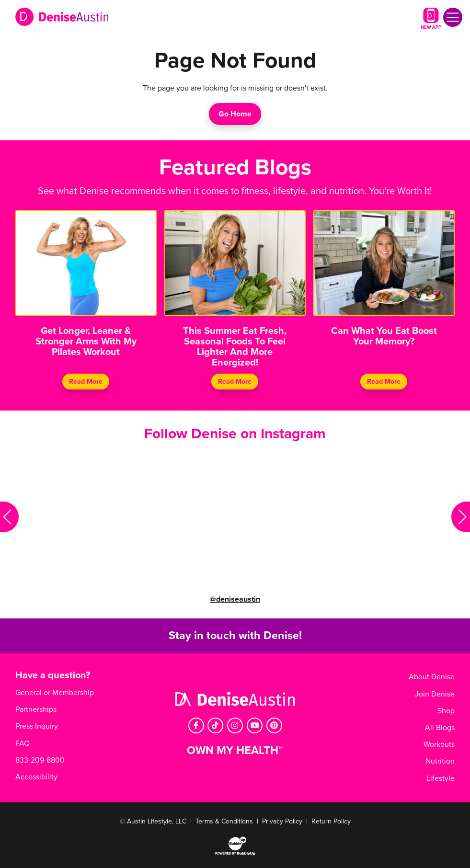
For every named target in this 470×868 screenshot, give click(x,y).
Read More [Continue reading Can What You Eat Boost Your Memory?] (384, 382)
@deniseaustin (235, 599)
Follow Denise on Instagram (235, 434)
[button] (9, 517)
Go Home (235, 114)
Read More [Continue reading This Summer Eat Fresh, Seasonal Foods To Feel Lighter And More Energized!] (235, 382)
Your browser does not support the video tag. (98, 517)
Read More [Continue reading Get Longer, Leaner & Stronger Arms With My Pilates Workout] (86, 382)
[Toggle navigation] (453, 17)
